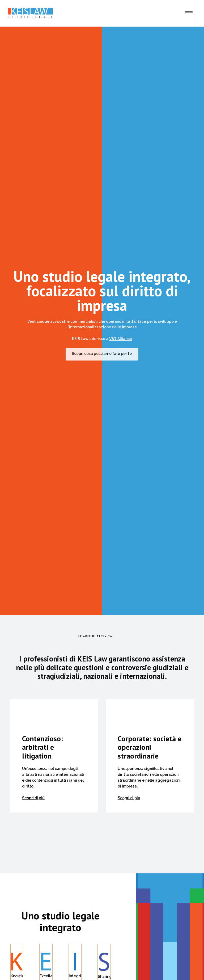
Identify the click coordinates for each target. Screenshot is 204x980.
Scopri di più (33, 798)
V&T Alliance (121, 339)
